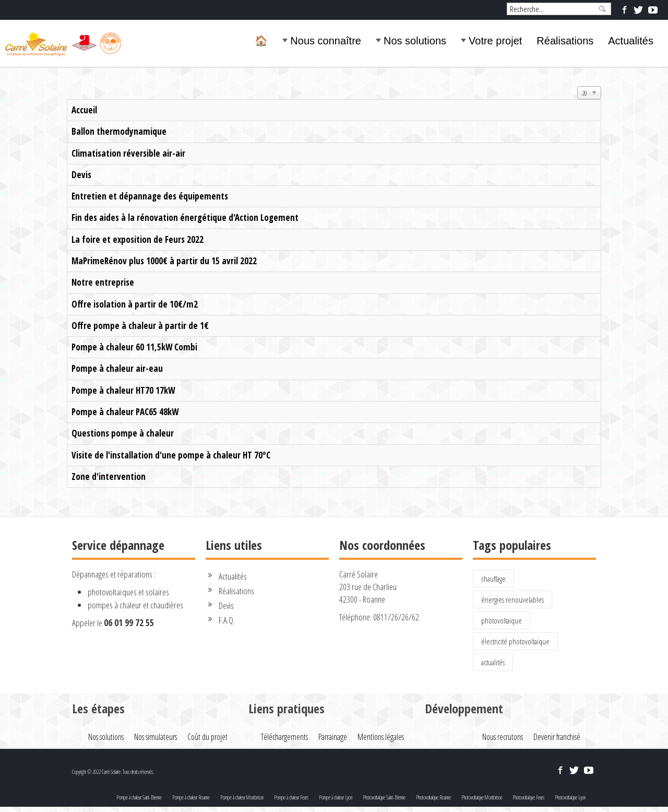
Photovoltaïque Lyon (570, 797)
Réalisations (565, 41)
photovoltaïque (502, 620)
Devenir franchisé (557, 737)
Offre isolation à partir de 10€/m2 (135, 304)
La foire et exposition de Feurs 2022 (138, 239)
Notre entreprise (103, 282)
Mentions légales (381, 737)
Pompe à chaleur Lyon (336, 797)
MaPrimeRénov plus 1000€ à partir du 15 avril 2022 (164, 261)
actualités (493, 662)
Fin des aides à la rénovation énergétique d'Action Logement (185, 217)
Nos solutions (415, 41)
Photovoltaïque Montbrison (482, 797)
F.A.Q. (227, 620)
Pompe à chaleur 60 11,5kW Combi (134, 347)
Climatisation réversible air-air (128, 153)
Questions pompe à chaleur (123, 433)
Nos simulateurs (156, 737)
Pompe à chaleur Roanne (191, 797)
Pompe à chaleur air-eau (117, 368)
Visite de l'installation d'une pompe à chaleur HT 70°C (171, 455)
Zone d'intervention (109, 476)
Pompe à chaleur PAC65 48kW (125, 412)
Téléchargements (284, 737)
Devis (81, 175)
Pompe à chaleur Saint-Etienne (139, 797)
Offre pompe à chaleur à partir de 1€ (140, 326)
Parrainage (333, 737)
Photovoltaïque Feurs (528, 797)
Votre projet (495, 41)
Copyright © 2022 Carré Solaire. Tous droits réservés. (113, 772)
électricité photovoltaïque (515, 641)
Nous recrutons (503, 737)
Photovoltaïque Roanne (433, 797)
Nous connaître (326, 41)
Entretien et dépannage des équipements (150, 196)
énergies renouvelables (512, 599)
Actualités (631, 41)
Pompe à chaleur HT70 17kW (123, 390)
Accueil (84, 110)
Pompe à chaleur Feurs (291, 797)
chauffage (493, 579)
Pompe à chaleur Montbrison (242, 797)
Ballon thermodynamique (119, 131)
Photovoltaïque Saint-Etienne (384, 797)
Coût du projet (207, 737)
